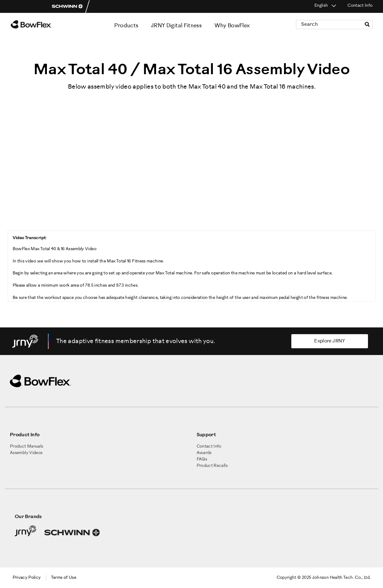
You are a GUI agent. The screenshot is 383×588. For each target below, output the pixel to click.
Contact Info (360, 6)
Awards (204, 453)
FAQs (202, 459)
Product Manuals (26, 447)
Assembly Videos (26, 453)
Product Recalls (212, 466)
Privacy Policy (27, 578)
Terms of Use (63, 578)
